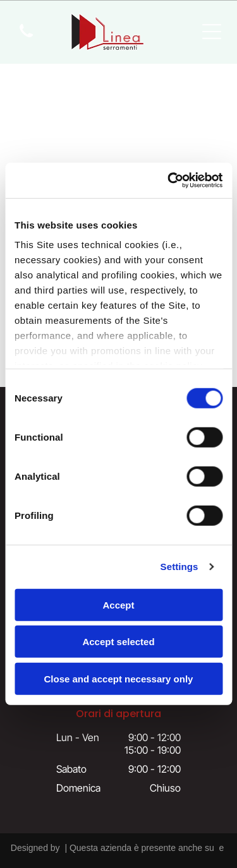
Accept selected (118, 642)
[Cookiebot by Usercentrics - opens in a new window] (169, 181)
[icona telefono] (26, 38)
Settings (179, 567)
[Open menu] (212, 32)
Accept (118, 605)
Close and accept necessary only (119, 679)
